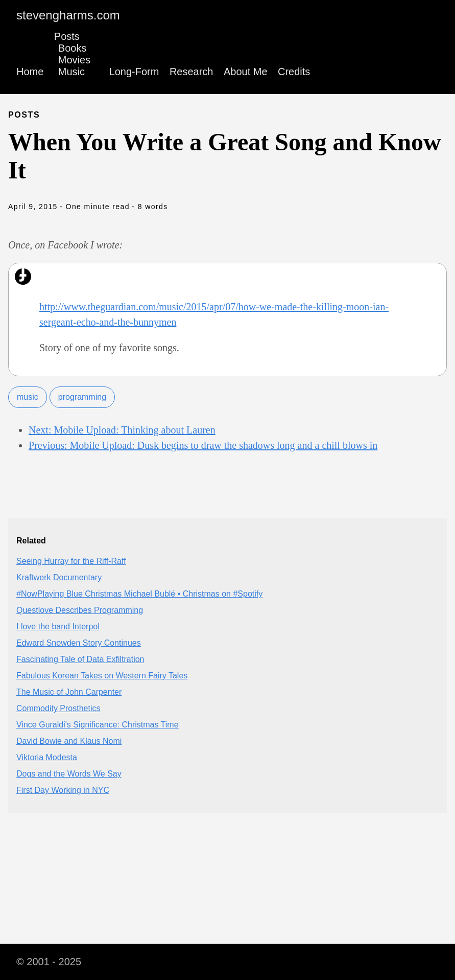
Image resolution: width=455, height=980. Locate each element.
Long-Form (134, 72)
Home (30, 72)
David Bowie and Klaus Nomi (69, 741)
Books (73, 48)
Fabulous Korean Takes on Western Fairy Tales (102, 676)
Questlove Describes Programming (80, 610)
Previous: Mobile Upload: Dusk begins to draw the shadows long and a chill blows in (203, 445)
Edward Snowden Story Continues (79, 643)
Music (71, 72)
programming (82, 397)
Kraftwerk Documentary (59, 577)
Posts (67, 36)
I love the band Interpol (58, 626)
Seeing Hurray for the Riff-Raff (71, 561)
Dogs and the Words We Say (69, 774)
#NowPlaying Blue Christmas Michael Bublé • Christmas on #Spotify (139, 594)
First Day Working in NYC (63, 790)
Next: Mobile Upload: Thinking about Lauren (122, 430)
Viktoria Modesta (47, 757)
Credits (294, 72)
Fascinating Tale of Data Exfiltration (80, 659)
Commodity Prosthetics (58, 708)
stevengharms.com (68, 15)
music (28, 397)
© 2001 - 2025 (49, 962)
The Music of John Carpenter (69, 692)
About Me (246, 72)
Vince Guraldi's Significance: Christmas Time (98, 725)
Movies (74, 60)
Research (191, 72)
